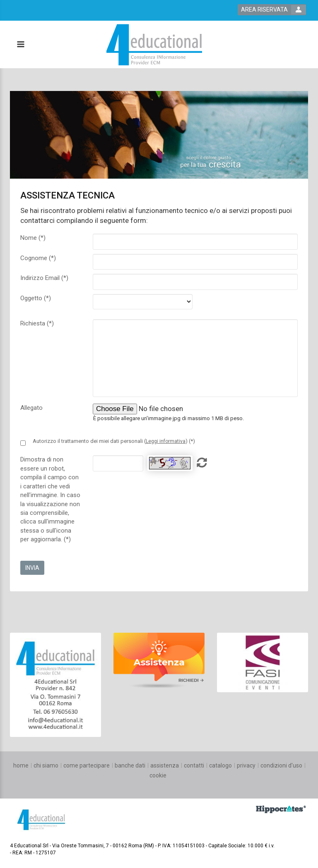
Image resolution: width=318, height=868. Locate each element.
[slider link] (55, 684)
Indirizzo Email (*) (44, 278)
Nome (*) (33, 238)
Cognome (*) (38, 258)
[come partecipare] (87, 765)
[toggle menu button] (20, 45)
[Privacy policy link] (23, 443)
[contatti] (194, 765)
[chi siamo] (46, 765)
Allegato (31, 408)
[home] (21, 765)
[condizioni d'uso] (281, 765)
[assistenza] (165, 765)
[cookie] (158, 775)
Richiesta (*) (37, 323)
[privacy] (246, 765)
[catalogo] (220, 765)
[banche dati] (130, 765)
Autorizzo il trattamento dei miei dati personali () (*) (114, 441)
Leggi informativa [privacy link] (166, 441)
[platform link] (154, 45)
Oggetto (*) (36, 298)
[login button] (272, 10)
